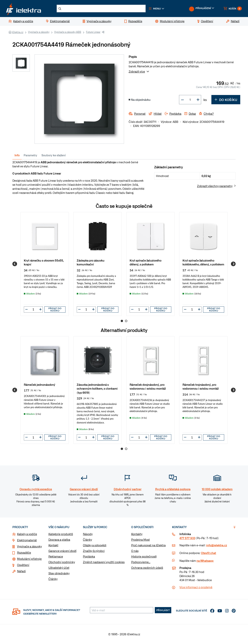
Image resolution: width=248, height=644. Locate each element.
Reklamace (56, 556)
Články (53, 579)
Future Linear (93, 32)
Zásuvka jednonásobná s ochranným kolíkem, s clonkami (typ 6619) (97, 388)
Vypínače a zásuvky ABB (68, 32)
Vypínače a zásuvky (39, 32)
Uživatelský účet (59, 568)
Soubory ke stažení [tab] (54, 155)
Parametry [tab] (30, 155)
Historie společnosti (144, 556)
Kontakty (137, 534)
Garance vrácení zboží (62, 551)
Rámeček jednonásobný (40, 384)
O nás (135, 551)
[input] (33, 309)
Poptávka (89, 556)
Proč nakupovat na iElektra (148, 545)
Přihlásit (163, 610)
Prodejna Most (140, 540)
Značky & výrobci (94, 551)
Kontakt (53, 545)
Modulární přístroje (29, 559)
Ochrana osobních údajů (147, 568)
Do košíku (226, 100)
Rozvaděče (24, 552)
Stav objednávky (59, 573)
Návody (88, 534)
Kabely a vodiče (27, 534)
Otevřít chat (208, 553)
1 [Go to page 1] (122, 321)
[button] (157, 9)
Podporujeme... (141, 562)
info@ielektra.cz (217, 545)
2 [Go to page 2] (126, 321)
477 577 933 (187, 538)
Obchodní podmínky (62, 562)
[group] (45, 264)
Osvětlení (23, 565)
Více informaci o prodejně (196, 587)
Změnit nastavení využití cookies (104, 562)
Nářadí (21, 571)
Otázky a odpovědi (95, 545)
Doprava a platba (59, 540)
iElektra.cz (18, 32)
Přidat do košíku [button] (55, 309)
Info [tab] (17, 155)
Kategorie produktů (61, 534)
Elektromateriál (27, 540)
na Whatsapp (205, 561)
